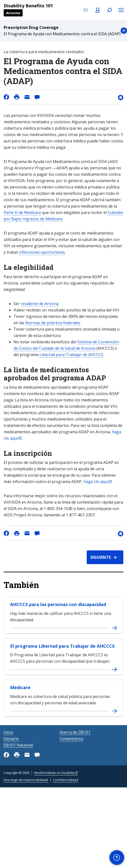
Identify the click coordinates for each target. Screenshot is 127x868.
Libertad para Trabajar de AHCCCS (71, 355)
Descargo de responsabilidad (26, 780)
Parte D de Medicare (22, 212)
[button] (63, 31)
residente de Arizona (40, 304)
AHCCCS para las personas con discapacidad (58, 604)
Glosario (11, 739)
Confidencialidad (65, 780)
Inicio (8, 732)
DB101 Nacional (18, 745)
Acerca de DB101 (75, 732)
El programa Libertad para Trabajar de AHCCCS (62, 646)
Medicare (20, 687)
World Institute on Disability (54, 773)
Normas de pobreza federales (53, 323)
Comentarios (72, 739)
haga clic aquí (96, 482)
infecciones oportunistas (42, 252)
